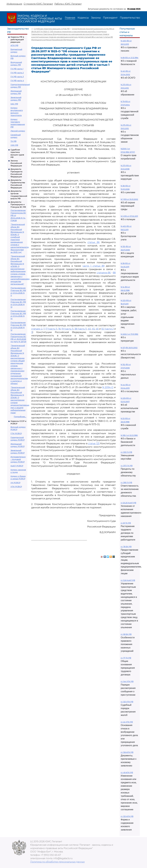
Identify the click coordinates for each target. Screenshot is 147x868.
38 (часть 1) (81, 329)
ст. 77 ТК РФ (126, 658)
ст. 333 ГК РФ (126, 452)
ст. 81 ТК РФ (126, 523)
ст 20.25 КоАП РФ (128, 503)
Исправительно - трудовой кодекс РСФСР (18, 459)
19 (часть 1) (67, 329)
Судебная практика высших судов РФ (52, 29)
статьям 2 (37, 329)
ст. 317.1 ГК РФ (127, 466)
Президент (110, 18)
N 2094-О (108, 387)
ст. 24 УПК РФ (127, 722)
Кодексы (83, 18)
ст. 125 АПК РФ (127, 816)
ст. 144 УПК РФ (127, 681)
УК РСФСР (15, 483)
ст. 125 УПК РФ (127, 702)
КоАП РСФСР (17, 466)
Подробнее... (20, 417)
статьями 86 (104, 273)
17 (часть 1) (51, 329)
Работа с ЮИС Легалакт (68, 4)
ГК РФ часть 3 (17, 77)
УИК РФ (14, 145)
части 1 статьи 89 (93, 266)
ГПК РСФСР (16, 433)
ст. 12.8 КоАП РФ (128, 580)
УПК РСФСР (16, 487)
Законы (96, 18)
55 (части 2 (107, 329)
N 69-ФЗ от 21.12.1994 (129, 58)
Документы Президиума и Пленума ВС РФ (18, 204)
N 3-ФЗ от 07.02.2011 (129, 216)
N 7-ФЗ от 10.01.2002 (129, 199)
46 (97, 329)
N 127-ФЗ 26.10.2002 (129, 348)
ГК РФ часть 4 (17, 81)
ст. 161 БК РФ (126, 634)
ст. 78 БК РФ (126, 547)
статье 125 (94, 443)
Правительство (130, 18)
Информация (14, 4)
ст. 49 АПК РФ (127, 773)
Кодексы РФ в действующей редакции (17, 39)
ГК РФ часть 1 (17, 69)
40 (89, 329)
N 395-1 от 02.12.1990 (129, 435)
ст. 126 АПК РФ (127, 752)
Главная (70, 18)
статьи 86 (94, 242)
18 (59, 329)
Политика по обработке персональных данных (57, 862)
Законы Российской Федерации (16, 163)
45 (93, 329)
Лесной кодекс (18, 131)
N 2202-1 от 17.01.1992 (129, 334)
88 (114, 273)
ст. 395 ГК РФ (126, 483)
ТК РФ (14, 141)
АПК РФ (14, 45)
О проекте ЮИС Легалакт (38, 4)
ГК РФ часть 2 (17, 73)
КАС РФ (14, 104)
